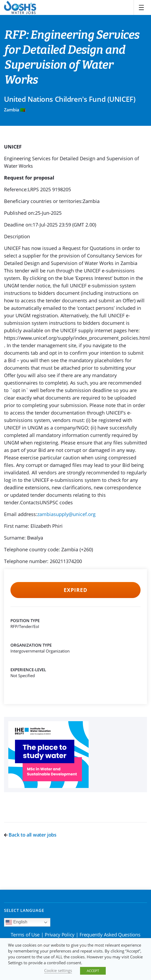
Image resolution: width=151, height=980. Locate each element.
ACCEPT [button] (93, 971)
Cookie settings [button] (58, 970)
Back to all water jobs (30, 835)
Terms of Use (25, 935)
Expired (75, 590)
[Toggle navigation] (141, 7)
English (16, 922)
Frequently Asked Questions (110, 935)
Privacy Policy (60, 935)
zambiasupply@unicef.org (66, 514)
